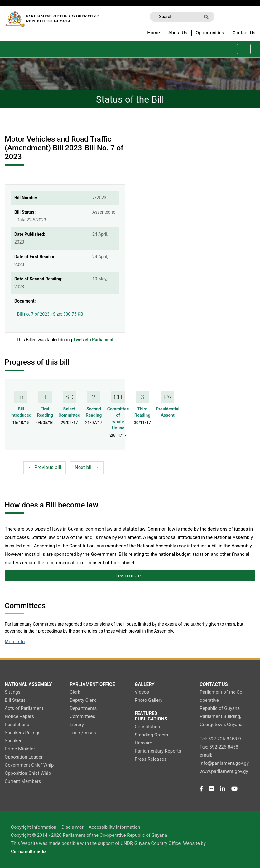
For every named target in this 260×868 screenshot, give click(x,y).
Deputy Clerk (83, 700)
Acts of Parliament (24, 708)
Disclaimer (72, 827)
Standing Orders (151, 735)
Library (77, 725)
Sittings (12, 692)
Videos (142, 692)
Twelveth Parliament (93, 340)
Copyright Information (34, 827)
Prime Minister (20, 749)
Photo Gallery (149, 700)
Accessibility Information (114, 827)
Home (153, 33)
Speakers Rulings (23, 733)
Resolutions (17, 725)
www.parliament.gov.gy (224, 771)
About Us (178, 33)
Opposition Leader (24, 757)
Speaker (13, 741)
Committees (83, 716)
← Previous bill (45, 467)
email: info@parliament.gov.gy (224, 759)
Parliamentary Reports (158, 751)
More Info (15, 642)
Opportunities (210, 33)
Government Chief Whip (29, 765)
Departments (83, 708)
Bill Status (15, 700)
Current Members (23, 781)
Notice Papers (19, 716)
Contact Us (244, 33)
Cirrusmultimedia (29, 851)
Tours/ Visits (83, 733)
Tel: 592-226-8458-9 (220, 739)
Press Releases (151, 759)
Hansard (143, 743)
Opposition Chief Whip (28, 773)
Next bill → (87, 467)
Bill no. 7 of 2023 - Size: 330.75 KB (49, 313)
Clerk (75, 692)
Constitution (147, 727)
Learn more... (130, 576)
